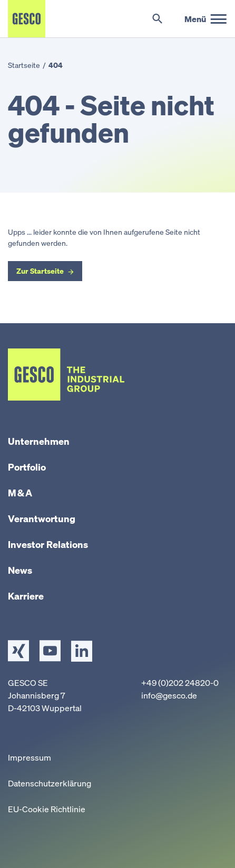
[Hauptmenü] (206, 19)
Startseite (24, 65)
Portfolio (27, 467)
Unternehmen (39, 441)
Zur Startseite (40, 271)
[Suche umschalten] (157, 19)
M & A (20, 493)
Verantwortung (42, 518)
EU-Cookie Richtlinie (47, 809)
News (20, 570)
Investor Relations (48, 544)
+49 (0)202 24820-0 (180, 683)
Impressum (30, 757)
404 (56, 65)
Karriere (26, 596)
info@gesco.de (169, 695)
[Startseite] (27, 19)
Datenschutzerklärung (50, 783)
